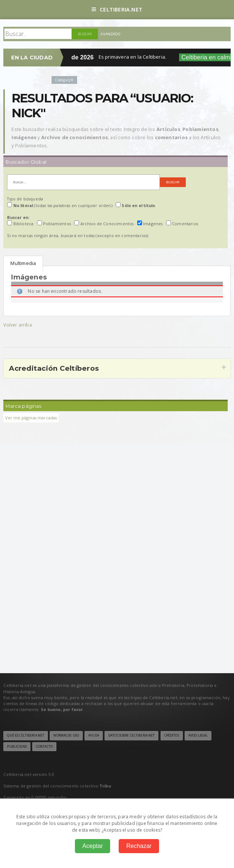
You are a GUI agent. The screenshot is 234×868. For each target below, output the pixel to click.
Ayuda (94, 736)
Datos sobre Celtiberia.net (131, 736)
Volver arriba (17, 325)
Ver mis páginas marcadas (31, 418)
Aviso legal (198, 736)
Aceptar (93, 846)
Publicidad (17, 747)
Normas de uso (66, 736)
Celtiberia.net (117, 9)
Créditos (172, 736)
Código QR (64, 80)
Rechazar (139, 846)
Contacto (44, 747)
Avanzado (111, 34)
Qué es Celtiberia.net (26, 736)
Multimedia (23, 263)
